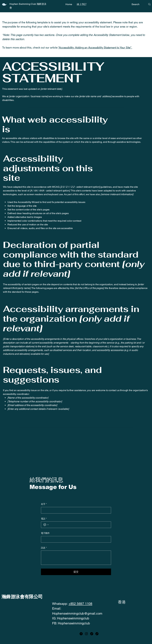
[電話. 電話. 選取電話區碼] (46, 525)
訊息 (44, 548)
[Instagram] (86, 634)
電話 (44, 519)
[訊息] (76, 558)
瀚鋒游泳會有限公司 (22, 597)
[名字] (75, 510)
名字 (44, 504)
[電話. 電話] (79, 525)
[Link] (92, 634)
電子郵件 (45, 533)
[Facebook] (81, 634)
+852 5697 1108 (80, 604)
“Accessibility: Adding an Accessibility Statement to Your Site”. (95, 48)
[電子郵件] (75, 539)
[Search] (137, 4)
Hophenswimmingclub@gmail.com (77, 613)
